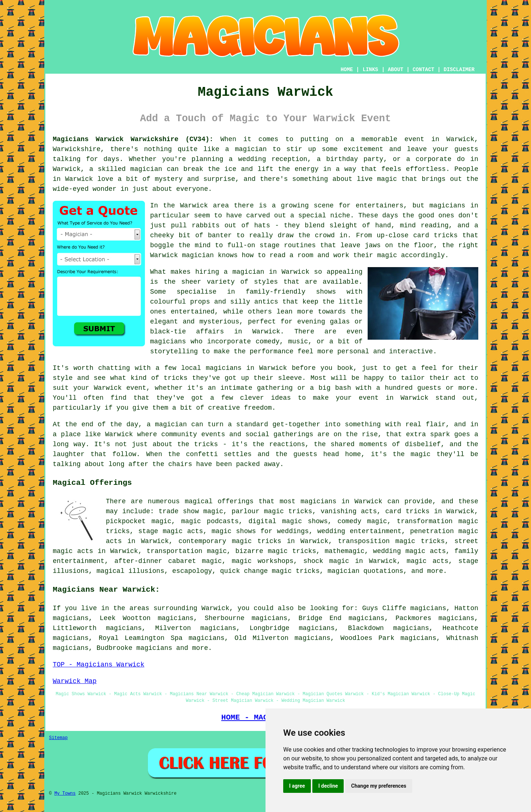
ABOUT (396, 70)
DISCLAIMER (459, 70)
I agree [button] (297, 786)
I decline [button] (328, 786)
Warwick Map (75, 681)
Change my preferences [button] (379, 786)
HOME (347, 70)
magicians (154, 648)
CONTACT (424, 70)
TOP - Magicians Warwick (98, 665)
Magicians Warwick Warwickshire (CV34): (133, 139)
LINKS (370, 70)
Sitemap (58, 738)
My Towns (65, 794)
